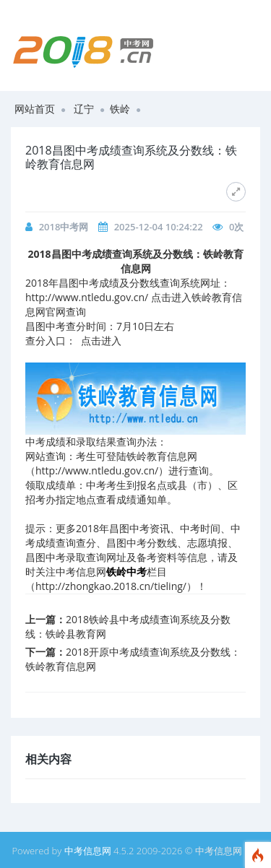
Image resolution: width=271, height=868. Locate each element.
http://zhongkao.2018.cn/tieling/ (111, 586)
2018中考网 (64, 227)
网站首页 (35, 109)
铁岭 (120, 109)
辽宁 (84, 109)
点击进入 (101, 340)
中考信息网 (88, 851)
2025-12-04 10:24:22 (159, 227)
